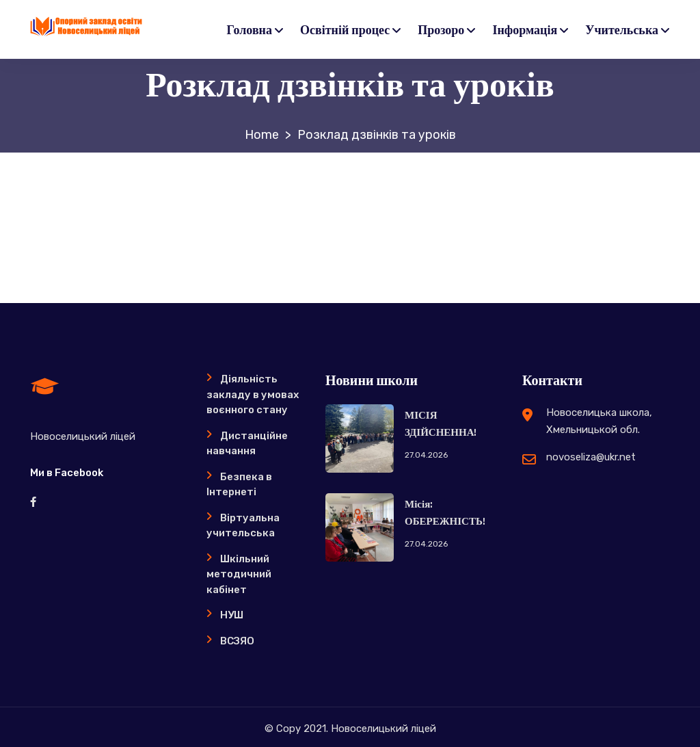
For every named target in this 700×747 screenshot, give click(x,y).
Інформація (525, 30)
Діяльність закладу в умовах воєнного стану (253, 394)
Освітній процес (345, 30)
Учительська (622, 30)
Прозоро (441, 30)
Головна (250, 30)
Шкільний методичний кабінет (239, 574)
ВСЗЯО (237, 641)
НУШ (232, 615)
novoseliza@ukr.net (591, 457)
